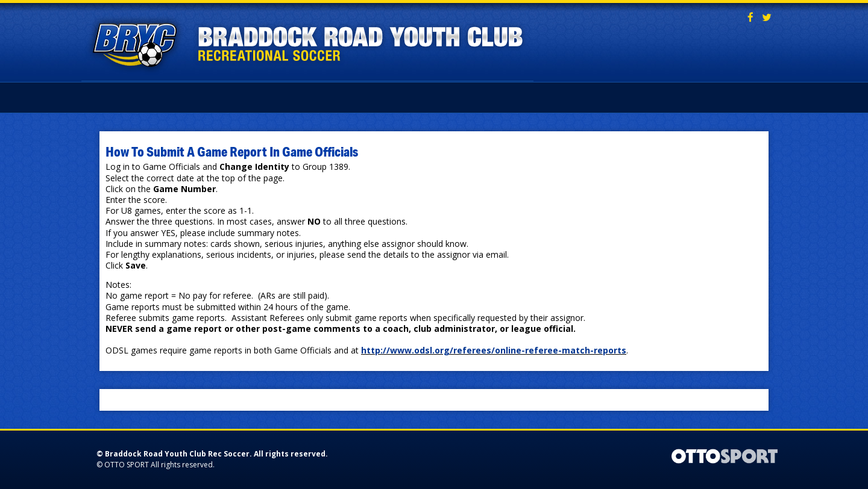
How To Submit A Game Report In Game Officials (232, 151)
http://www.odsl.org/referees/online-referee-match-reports (494, 350)
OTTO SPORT (127, 465)
